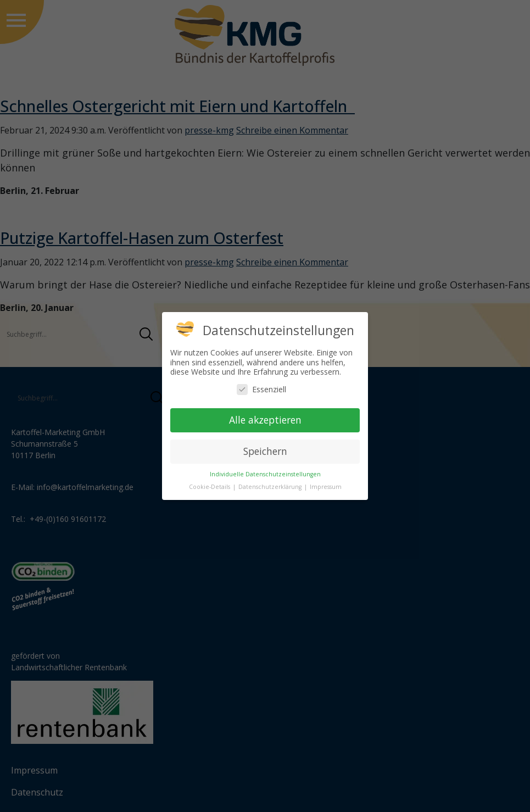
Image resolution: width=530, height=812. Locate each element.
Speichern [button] (265, 451)
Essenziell (261, 389)
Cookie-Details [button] (210, 487)
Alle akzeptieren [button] (265, 420)
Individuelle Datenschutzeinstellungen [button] (265, 474)
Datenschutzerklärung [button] (271, 487)
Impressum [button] (326, 487)
